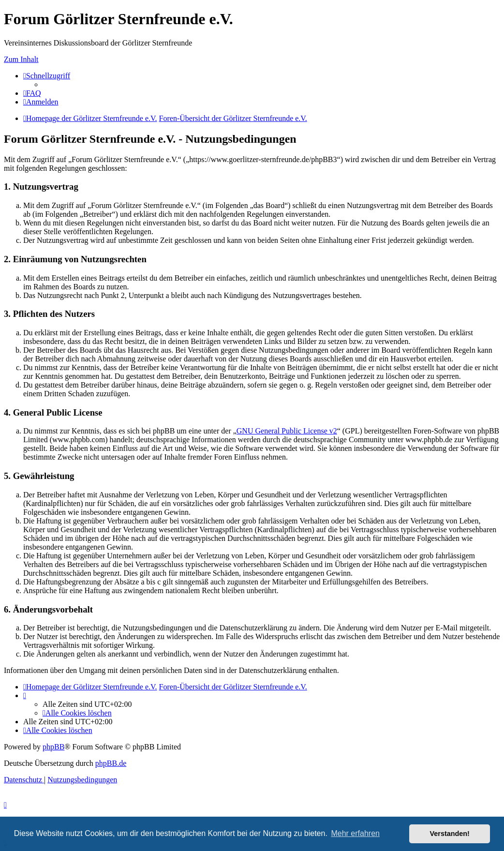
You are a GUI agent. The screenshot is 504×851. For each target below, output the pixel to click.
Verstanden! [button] (450, 834)
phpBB (53, 747)
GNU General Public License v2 (287, 431)
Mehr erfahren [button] (355, 833)
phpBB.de (111, 763)
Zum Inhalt (21, 59)
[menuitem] (32, 93)
